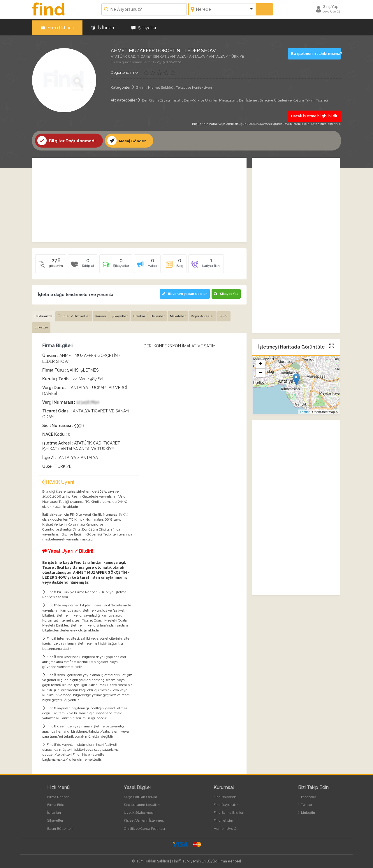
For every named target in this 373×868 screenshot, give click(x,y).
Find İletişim (223, 819)
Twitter (305, 803)
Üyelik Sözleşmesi (139, 811)
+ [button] (261, 363)
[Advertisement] (139, 199)
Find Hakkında (225, 795)
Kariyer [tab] (102, 315)
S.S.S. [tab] (228, 315)
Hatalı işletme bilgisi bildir (315, 114)
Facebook (307, 795)
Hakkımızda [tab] (44, 315)
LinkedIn (307, 811)
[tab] (117, 264)
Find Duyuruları (226, 803)
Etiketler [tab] (42, 326)
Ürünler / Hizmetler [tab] (75, 315)
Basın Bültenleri (60, 827)
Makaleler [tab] (181, 315)
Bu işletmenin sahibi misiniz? (316, 52)
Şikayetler (144, 26)
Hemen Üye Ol (225, 827)
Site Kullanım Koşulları (142, 803)
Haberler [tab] (160, 315)
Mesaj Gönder (128, 139)
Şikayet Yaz (226, 292)
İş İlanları (103, 26)
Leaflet (305, 410)
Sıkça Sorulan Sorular (140, 795)
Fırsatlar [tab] (141, 315)
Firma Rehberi (57, 26)
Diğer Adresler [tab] (206, 315)
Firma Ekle (56, 803)
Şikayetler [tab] (121, 315)
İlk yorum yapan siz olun (183, 292)
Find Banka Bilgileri (229, 811)
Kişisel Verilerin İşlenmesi (144, 819)
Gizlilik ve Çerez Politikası (144, 827)
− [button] (261, 372)
